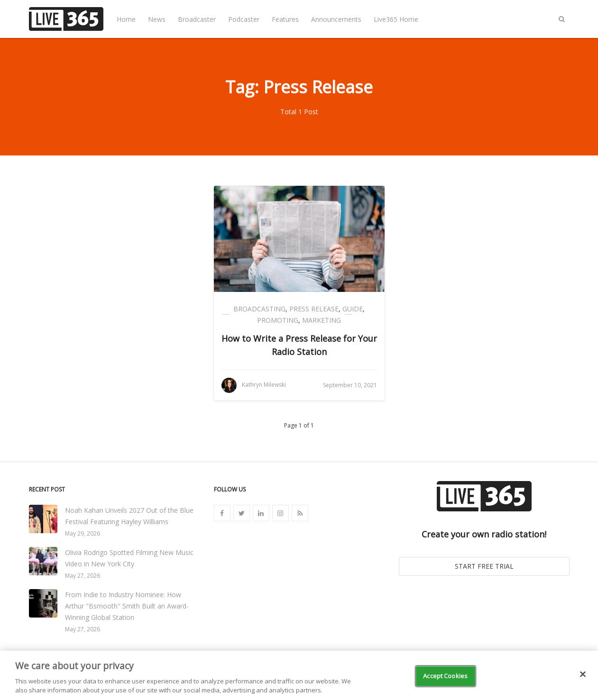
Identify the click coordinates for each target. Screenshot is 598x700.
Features (285, 19)
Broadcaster (197, 19)
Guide (353, 309)
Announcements (336, 19)
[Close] (583, 674)
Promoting (278, 320)
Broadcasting (259, 309)
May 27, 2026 (83, 576)
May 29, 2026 (83, 533)
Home (126, 19)
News (157, 19)
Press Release (314, 309)
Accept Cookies (445, 676)
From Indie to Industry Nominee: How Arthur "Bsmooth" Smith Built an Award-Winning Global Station (127, 606)
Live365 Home (396, 19)
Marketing (322, 320)
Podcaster (244, 19)
